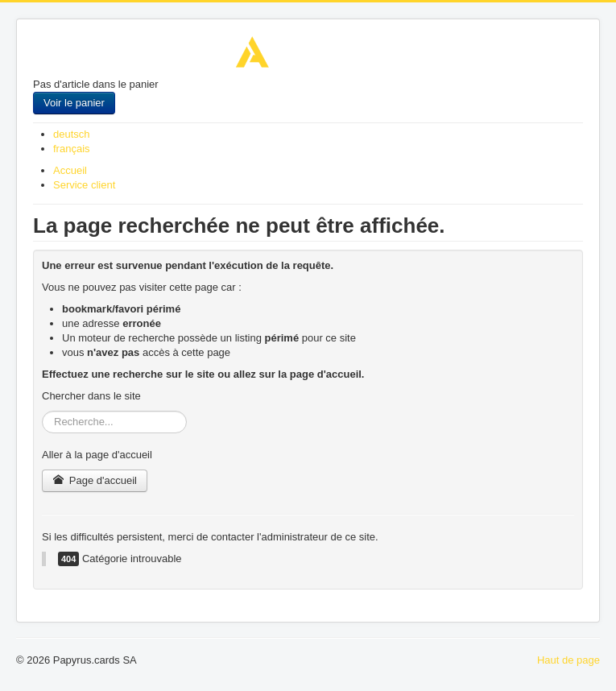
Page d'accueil (95, 480)
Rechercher (42, 411)
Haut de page (568, 660)
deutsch (72, 134)
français (72, 149)
